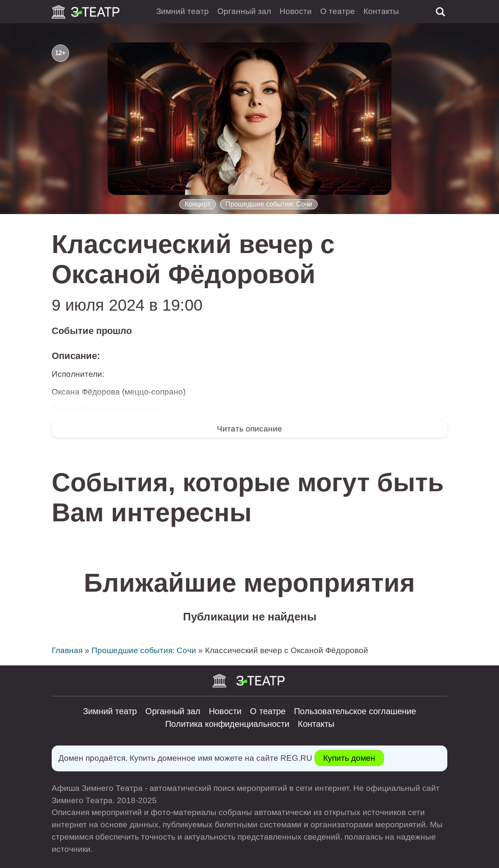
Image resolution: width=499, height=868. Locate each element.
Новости (296, 11)
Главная (67, 650)
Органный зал (244, 11)
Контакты (381, 11)
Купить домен (349, 758)
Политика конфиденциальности (227, 724)
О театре (338, 11)
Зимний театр (183, 11)
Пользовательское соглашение (355, 711)
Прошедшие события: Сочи (269, 204)
